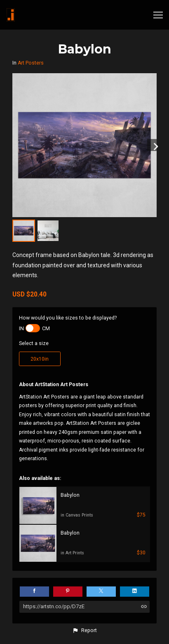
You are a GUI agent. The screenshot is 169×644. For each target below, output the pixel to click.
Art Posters (31, 63)
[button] (84, 630)
